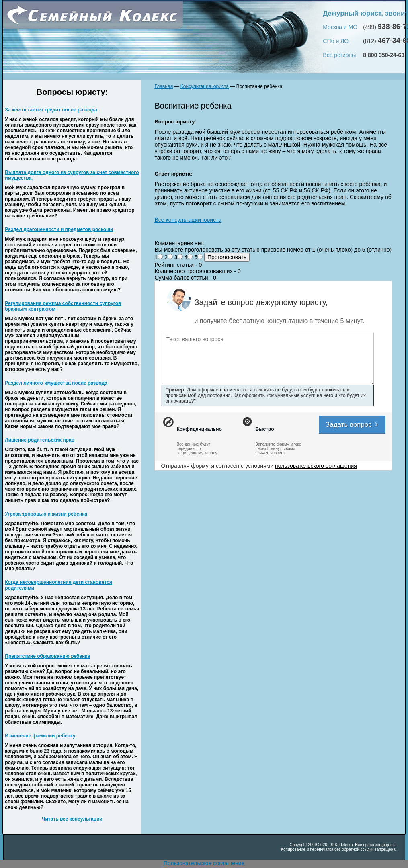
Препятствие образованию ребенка (47, 656)
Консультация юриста (205, 86)
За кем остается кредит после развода (51, 110)
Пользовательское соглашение (204, 863)
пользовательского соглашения (316, 466)
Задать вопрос (352, 425)
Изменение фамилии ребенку (40, 736)
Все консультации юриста (188, 220)
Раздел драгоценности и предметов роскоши (59, 229)
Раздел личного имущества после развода (56, 383)
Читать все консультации (72, 819)
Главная (164, 86)
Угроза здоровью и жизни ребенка (46, 514)
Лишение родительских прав (40, 440)
